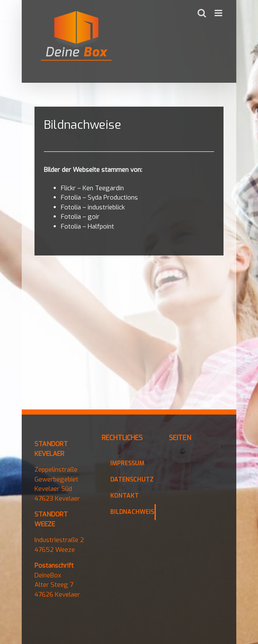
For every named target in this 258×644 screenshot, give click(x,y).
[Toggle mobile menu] (219, 13)
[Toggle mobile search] (202, 13)
